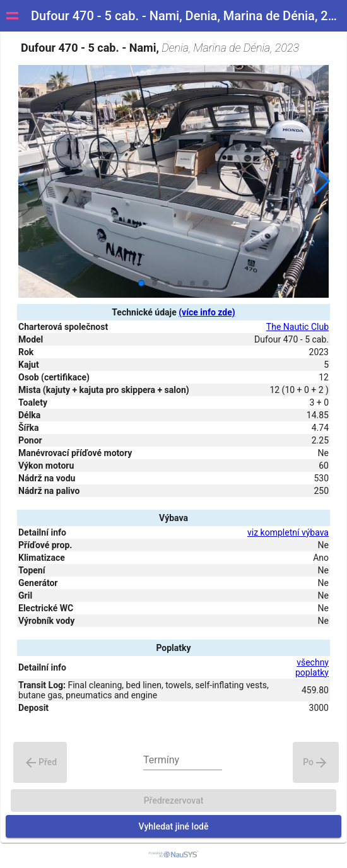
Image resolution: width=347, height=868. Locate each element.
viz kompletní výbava (288, 532)
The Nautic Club (297, 327)
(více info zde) (207, 312)
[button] (321, 181)
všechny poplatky (312, 667)
